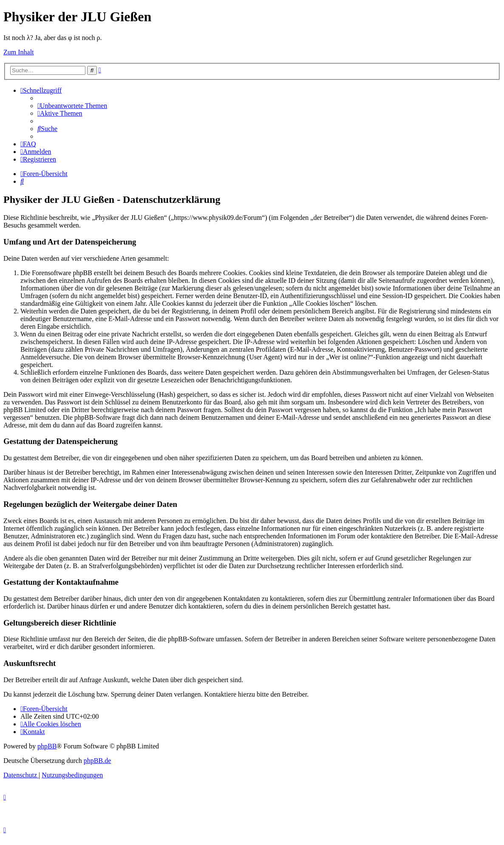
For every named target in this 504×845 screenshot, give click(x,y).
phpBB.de (97, 761)
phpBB (47, 746)
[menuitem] (72, 106)
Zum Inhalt (19, 52)
